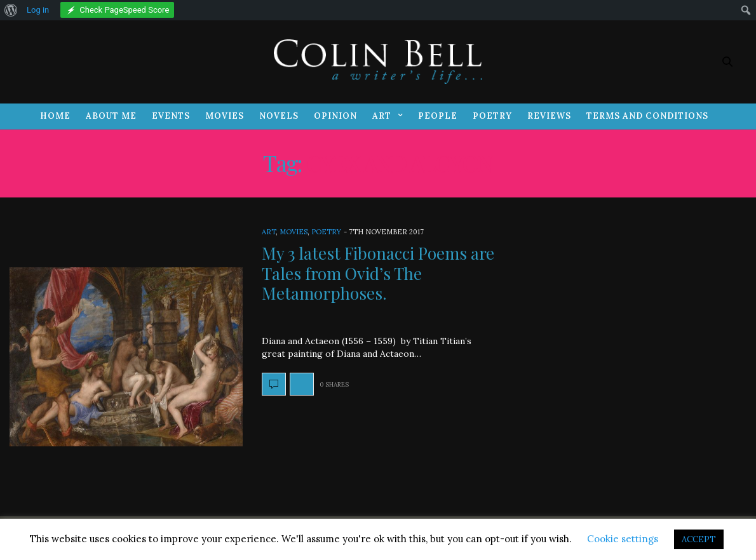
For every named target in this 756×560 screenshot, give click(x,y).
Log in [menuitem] (38, 10)
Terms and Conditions (647, 116)
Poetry (492, 116)
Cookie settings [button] (623, 539)
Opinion (335, 116)
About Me (111, 116)
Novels (279, 116)
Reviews (549, 116)
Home (55, 116)
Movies (225, 116)
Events (171, 116)
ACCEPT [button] (699, 539)
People (438, 116)
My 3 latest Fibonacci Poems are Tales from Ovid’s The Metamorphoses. (378, 273)
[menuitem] (11, 10)
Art (382, 116)
